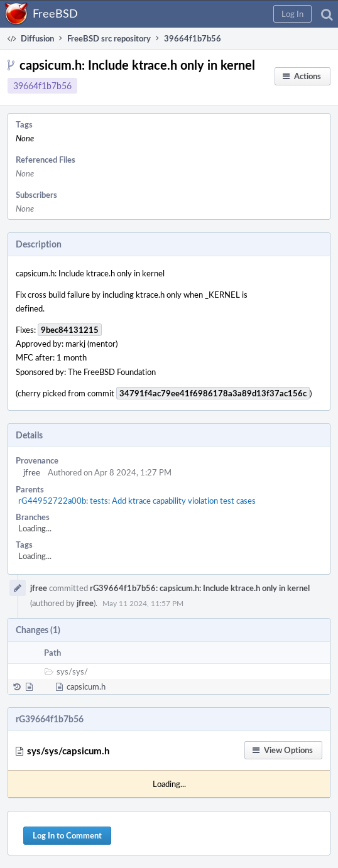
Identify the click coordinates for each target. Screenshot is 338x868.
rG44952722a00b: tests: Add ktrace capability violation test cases (137, 501)
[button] (292, 14)
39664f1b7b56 (42, 86)
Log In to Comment (67, 835)
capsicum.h (86, 686)
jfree (32, 472)
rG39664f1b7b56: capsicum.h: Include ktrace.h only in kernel (200, 588)
